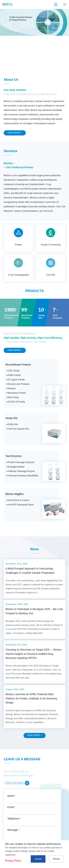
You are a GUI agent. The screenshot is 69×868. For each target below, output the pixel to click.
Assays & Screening (51, 245)
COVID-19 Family (16, 402)
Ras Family (13, 397)
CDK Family (14, 371)
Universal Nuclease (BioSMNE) (23, 476)
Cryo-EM (51, 275)
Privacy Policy (13, 861)
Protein (18, 245)
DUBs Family (14, 375)
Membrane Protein (17, 393)
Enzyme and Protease (19, 384)
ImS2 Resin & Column (19, 500)
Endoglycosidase (16, 467)
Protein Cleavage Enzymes (21, 462)
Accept (38, 859)
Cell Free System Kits (18, 429)
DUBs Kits (13, 424)
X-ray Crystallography (18, 275)
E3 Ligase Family (16, 380)
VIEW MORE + (15, 133)
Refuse (56, 859)
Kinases (12, 388)
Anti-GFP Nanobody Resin (21, 505)
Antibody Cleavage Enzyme (21, 471)
